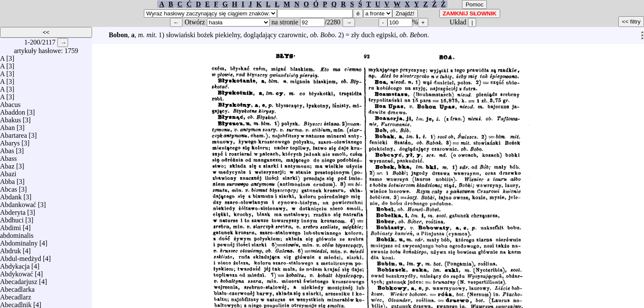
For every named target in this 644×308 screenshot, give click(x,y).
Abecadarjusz (19, 280)
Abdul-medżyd (21, 256)
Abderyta (13, 210)
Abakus (10, 118)
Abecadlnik (16, 303)
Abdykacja (15, 264)
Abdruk (10, 249)
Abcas (9, 187)
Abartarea (13, 133)
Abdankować (18, 203)
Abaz (7, 164)
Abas (7, 149)
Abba (7, 179)
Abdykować (16, 272)
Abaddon (13, 110)
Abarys (10, 141)
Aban (7, 126)
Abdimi (10, 226)
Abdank (11, 195)
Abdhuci (12, 218)
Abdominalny (19, 241)
